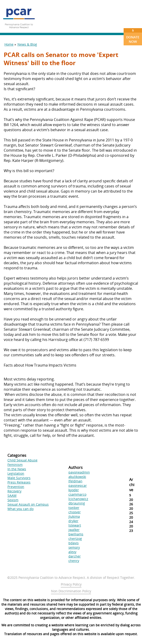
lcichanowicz (78, 499)
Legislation (16, 473)
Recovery (14, 491)
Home (9, 44)
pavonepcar (78, 486)
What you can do (20, 509)
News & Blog (27, 44)
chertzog (75, 539)
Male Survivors (19, 478)
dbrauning (77, 503)
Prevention (16, 487)
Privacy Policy (71, 584)
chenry (74, 561)
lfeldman (75, 481)
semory (74, 547)
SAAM (12, 496)
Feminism (15, 465)
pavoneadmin (79, 472)
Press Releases (19, 482)
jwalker (74, 530)
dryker (73, 521)
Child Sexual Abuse (22, 460)
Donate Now (133, 36)
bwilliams (76, 534)
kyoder (74, 490)
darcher (75, 556)
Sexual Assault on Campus (28, 504)
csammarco (77, 494)
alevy (72, 552)
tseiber (74, 508)
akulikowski (77, 477)
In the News (17, 469)
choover (75, 512)
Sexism (13, 500)
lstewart (75, 525)
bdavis (74, 543)
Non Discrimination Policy (71, 591)
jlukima (74, 516)
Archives (132, 487)
